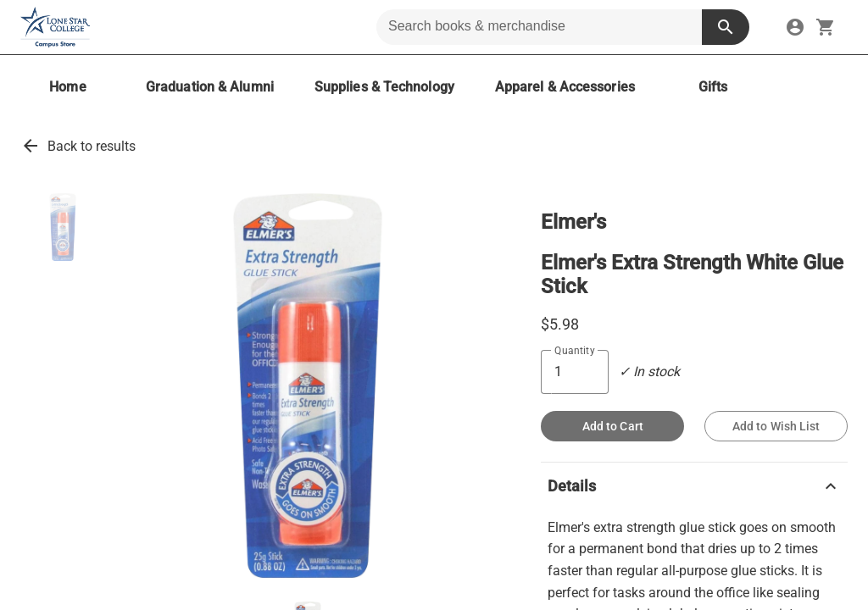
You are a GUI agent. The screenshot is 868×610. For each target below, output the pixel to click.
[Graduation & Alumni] (210, 87)
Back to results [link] (92, 146)
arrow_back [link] (31, 146)
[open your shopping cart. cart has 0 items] (826, 27)
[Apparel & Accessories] (565, 87)
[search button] (726, 27)
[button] (63, 227)
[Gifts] (713, 87)
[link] (795, 27)
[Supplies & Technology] (384, 87)
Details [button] (694, 486)
